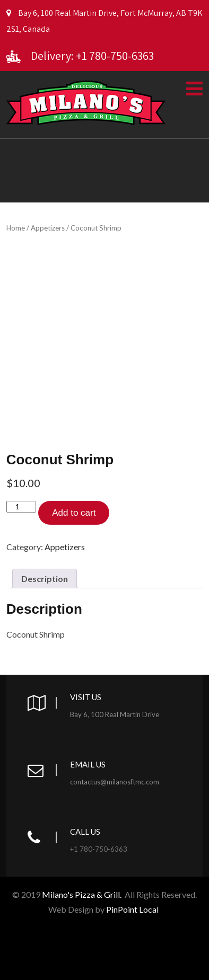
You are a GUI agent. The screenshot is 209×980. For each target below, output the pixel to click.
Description (45, 579)
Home (16, 228)
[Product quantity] (21, 507)
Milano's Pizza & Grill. (82, 894)
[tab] (45, 579)
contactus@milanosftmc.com (115, 782)
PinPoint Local (133, 909)
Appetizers (48, 228)
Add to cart (74, 513)
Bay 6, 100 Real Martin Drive (115, 714)
